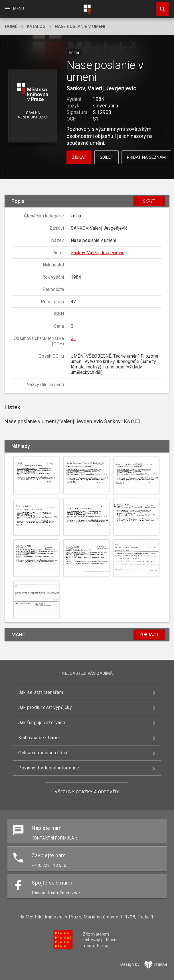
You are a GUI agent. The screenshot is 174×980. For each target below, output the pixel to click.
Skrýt (149, 201)
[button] (33, 106)
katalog (36, 27)
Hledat (160, 6)
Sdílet (107, 157)
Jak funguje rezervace (42, 723)
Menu (14, 9)
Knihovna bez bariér (39, 738)
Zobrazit (149, 635)
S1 (73, 338)
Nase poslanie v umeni (80, 27)
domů (11, 27)
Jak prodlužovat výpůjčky (45, 707)
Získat (79, 157)
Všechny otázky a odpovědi (87, 792)
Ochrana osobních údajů (43, 753)
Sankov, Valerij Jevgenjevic (101, 88)
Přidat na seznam (146, 157)
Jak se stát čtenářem (41, 692)
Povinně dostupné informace (49, 768)
